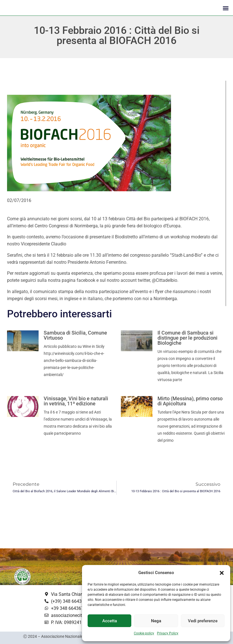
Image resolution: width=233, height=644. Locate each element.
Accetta (110, 621)
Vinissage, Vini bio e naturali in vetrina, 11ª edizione (76, 401)
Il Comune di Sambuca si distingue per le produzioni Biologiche (187, 338)
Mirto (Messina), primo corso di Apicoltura (190, 401)
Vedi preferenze (203, 621)
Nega (156, 621)
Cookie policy (144, 633)
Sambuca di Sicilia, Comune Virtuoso (75, 335)
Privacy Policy (168, 633)
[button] (222, 573)
